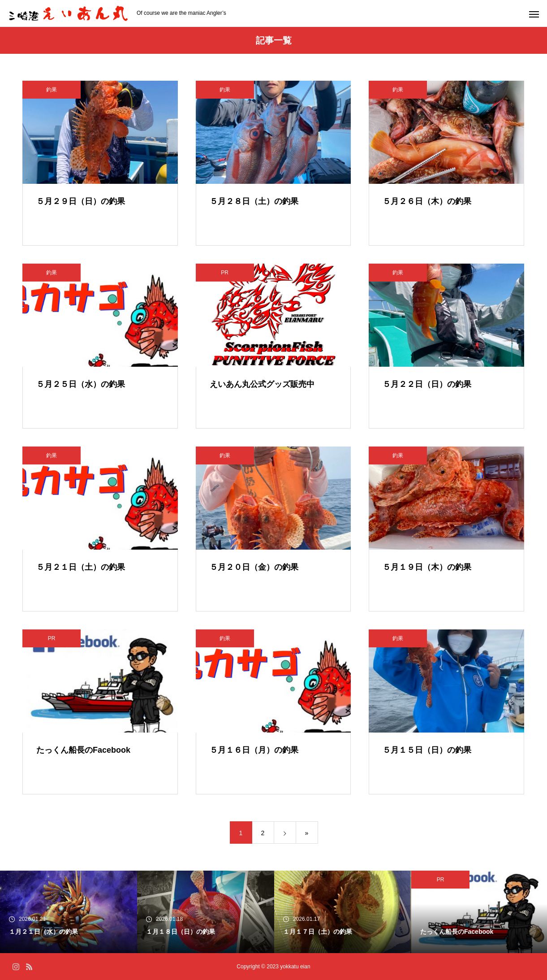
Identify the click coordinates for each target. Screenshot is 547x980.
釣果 (52, 90)
